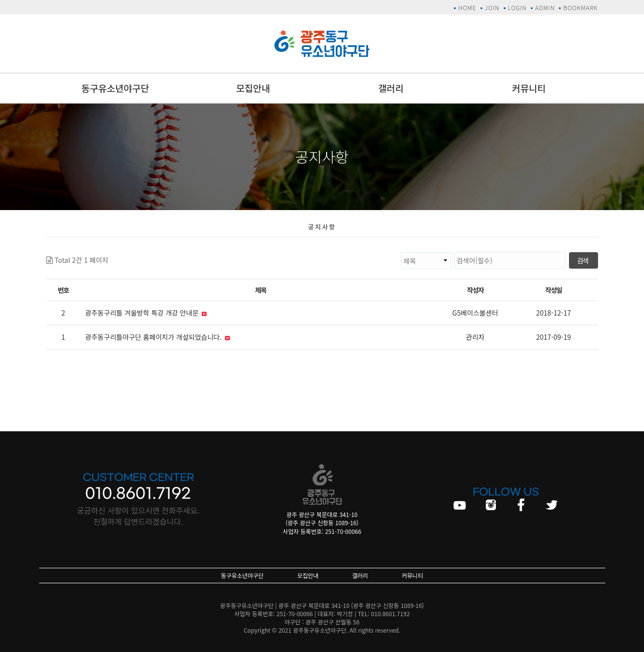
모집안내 (253, 88)
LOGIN (517, 8)
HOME (467, 8)
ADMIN (545, 8)
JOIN (492, 8)
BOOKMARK (580, 8)
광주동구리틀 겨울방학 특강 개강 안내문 (146, 313)
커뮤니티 (529, 88)
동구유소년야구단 (115, 88)
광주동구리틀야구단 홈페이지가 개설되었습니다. (157, 337)
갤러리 (391, 88)
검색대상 (109, 252)
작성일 (554, 290)
